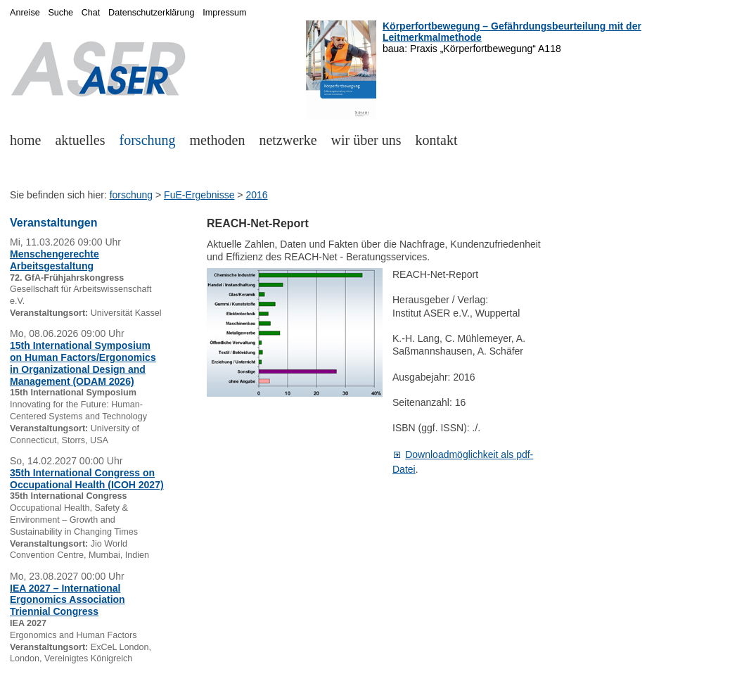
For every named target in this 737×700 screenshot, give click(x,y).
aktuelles (80, 140)
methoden (218, 140)
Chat (91, 13)
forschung (148, 140)
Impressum (224, 13)
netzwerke (288, 140)
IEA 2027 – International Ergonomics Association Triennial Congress (68, 600)
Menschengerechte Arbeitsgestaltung (55, 260)
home (25, 140)
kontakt (437, 140)
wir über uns (366, 140)
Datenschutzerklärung (152, 13)
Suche (60, 13)
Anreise (25, 13)
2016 (256, 195)
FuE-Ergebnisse (199, 195)
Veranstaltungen (53, 223)
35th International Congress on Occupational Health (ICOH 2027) (87, 479)
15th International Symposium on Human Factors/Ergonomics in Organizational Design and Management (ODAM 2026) (83, 363)
